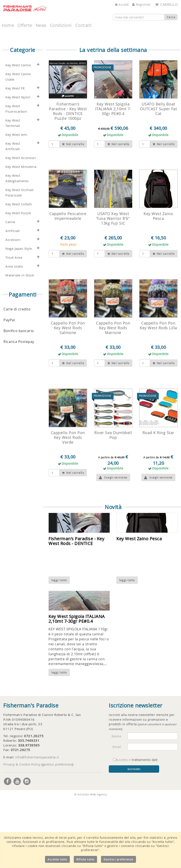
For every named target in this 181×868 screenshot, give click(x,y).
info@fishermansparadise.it (37, 827)
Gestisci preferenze (119, 859)
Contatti (84, 25)
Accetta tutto (57, 859)
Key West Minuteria (21, 236)
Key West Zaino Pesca (158, 286)
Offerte (25, 25)
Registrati (141, 4)
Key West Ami (16, 204)
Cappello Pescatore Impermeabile (68, 286)
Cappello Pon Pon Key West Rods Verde (68, 507)
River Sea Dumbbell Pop (113, 505)
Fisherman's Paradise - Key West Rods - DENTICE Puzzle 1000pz (68, 181)
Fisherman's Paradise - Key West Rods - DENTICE (76, 611)
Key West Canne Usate (18, 146)
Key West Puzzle (18, 283)
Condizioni (61, 25)
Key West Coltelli (19, 274)
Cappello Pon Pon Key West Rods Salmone (68, 398)
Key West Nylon (18, 167)
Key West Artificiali (13, 216)
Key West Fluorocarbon (16, 178)
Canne (10, 292)
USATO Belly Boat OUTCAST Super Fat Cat (159, 179)
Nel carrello (73, 214)
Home (8, 25)
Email (117, 817)
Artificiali (13, 301)
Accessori (13, 309)
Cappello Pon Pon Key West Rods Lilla (158, 395)
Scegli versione (113, 547)
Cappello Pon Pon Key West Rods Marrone (113, 398)
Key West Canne (18, 135)
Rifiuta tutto (85, 859)
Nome (116, 806)
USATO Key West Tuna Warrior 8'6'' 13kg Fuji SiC (113, 288)
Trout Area (14, 327)
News (41, 25)
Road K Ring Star (158, 503)
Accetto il (135, 830)
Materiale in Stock (20, 345)
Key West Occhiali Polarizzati (20, 262)
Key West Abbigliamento (17, 248)
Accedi (122, 4)
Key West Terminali (13, 193)
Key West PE (15, 158)
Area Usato (14, 336)
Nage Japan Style (19, 318)
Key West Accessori (21, 228)
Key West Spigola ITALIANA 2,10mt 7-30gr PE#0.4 (113, 179)
